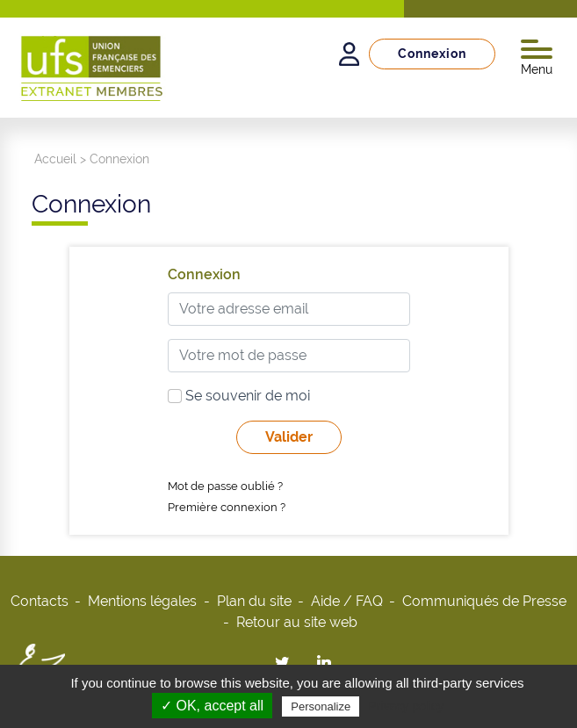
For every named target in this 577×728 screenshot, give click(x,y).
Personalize (321, 706)
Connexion (432, 54)
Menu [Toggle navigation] (537, 58)
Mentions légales (142, 601)
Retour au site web (297, 622)
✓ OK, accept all (212, 706)
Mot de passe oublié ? (225, 486)
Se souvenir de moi (239, 396)
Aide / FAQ (347, 601)
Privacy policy (406, 706)
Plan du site (254, 601)
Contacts (40, 601)
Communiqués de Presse (484, 601)
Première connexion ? (227, 507)
